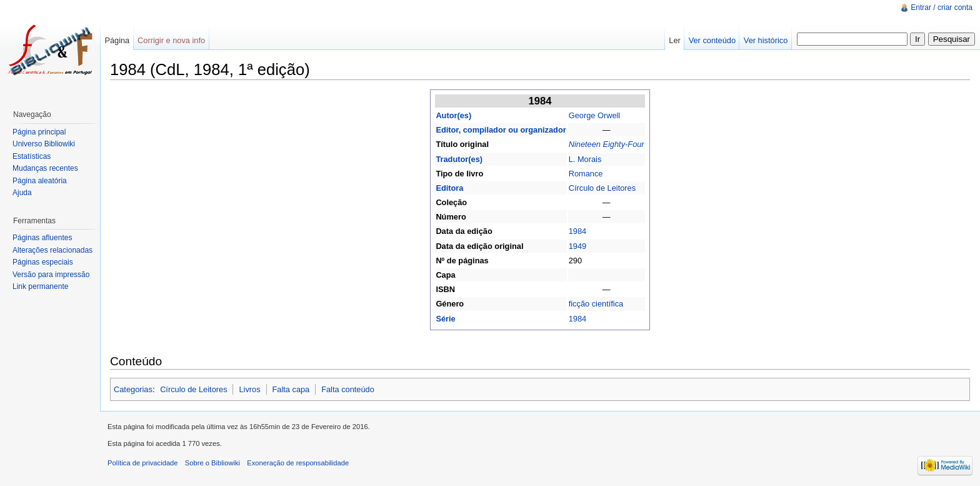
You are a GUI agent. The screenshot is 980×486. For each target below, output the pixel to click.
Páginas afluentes (42, 238)
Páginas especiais (43, 262)
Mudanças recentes (45, 168)
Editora (449, 188)
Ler (675, 40)
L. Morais (585, 159)
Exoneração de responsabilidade (298, 463)
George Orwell (595, 115)
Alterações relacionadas (52, 250)
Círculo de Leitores (602, 188)
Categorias (133, 389)
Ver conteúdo (712, 40)
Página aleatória (40, 181)
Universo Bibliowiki (44, 144)
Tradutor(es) (459, 159)
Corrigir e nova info (171, 40)
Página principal (39, 132)
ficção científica (596, 304)
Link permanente (40, 286)
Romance (586, 174)
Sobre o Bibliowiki (212, 463)
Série (445, 319)
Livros (249, 389)
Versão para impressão (51, 275)
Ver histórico (766, 40)
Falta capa (291, 389)
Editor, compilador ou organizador (501, 130)
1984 (577, 231)
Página (117, 40)
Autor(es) (453, 115)
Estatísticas (32, 156)
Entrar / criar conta (942, 8)
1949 (577, 246)
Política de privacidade (143, 463)
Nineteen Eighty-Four (607, 144)
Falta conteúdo (348, 389)
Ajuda (22, 193)
